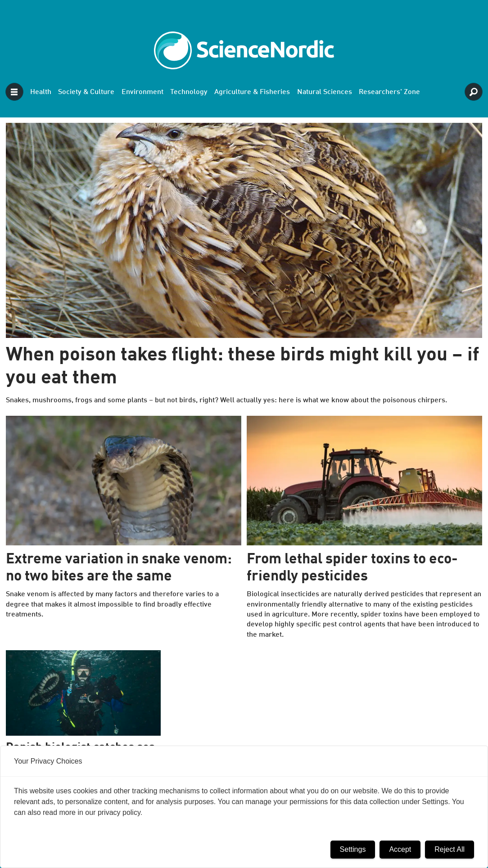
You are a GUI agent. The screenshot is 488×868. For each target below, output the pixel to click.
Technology (189, 92)
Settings (353, 849)
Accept (400, 849)
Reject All (450, 849)
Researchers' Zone (389, 92)
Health (41, 92)
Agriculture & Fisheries (252, 92)
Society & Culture (86, 92)
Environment (142, 92)
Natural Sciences (325, 92)
